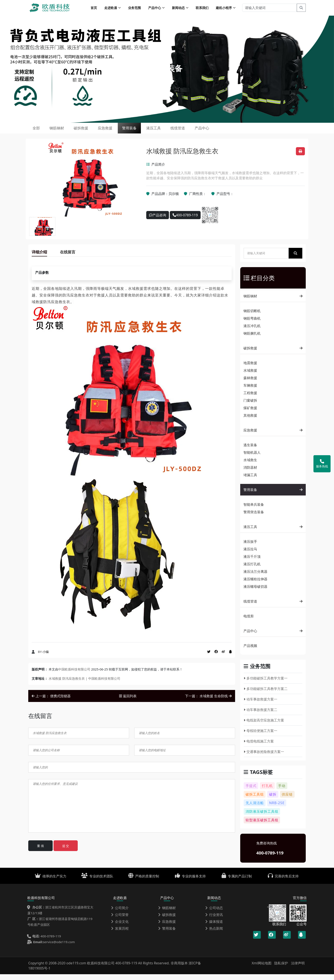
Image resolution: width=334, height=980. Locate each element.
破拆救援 (93, 132)
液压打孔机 (252, 570)
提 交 (66, 852)
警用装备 (151, 132)
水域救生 (250, 466)
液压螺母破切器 (255, 592)
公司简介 (120, 914)
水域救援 (250, 376)
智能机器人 (252, 458)
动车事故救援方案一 (260, 705)
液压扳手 (250, 547)
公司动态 (214, 914)
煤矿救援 (250, 414)
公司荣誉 (120, 920)
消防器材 (250, 473)
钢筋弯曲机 (252, 324)
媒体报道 (214, 927)
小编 (46, 658)
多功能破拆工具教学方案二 (266, 694)
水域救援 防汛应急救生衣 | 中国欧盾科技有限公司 (84, 684)
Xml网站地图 (262, 969)
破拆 (273, 800)
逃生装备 (250, 451)
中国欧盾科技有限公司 (74, 675)
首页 (94, 9)
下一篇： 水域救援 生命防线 (208, 702)
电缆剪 (249, 622)
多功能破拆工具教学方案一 (266, 684)
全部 (39, 132)
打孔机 (267, 791)
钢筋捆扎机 (252, 339)
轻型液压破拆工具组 (262, 826)
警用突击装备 (254, 518)
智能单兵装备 (254, 510)
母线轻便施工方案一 (260, 736)
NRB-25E (277, 809)
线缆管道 (210, 132)
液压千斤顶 (252, 562)
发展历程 (120, 934)
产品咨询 (158, 221)
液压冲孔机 (252, 332)
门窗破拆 (250, 406)
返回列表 (128, 702)
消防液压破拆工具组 (262, 817)
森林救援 (250, 384)
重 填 (40, 852)
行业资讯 (214, 920)
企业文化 (120, 927)
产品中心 (239, 132)
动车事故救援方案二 (260, 715)
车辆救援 (250, 391)
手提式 (251, 791)
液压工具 (180, 132)
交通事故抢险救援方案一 (264, 757)
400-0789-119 (185, 221)
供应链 (287, 800)
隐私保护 (281, 969)
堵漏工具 (250, 481)
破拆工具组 (255, 800)
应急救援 (122, 132)
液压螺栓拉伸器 (255, 585)
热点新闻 (214, 934)
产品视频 (250, 651)
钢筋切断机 (252, 317)
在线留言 (68, 258)
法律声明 (298, 969)
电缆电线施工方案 (259, 747)
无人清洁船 (255, 809)
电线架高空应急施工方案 (264, 726)
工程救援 (250, 399)
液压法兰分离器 (255, 577)
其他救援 (250, 421)
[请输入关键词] (269, 9)
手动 (282, 791)
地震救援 (250, 369)
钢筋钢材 (64, 132)
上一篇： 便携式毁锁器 (51, 702)
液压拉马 (250, 555)
